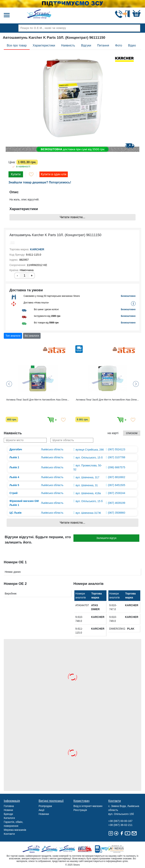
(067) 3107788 (117, 457)
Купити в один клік (54, 174)
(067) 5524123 (117, 449)
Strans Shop (67, 849)
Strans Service (50, 849)
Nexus (120, 849)
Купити (16, 174)
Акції (42, 810)
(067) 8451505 (117, 485)
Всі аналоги (32, 336)
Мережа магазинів (15, 830)
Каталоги (9, 818)
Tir (85, 849)
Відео (132, 45)
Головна (9, 806)
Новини (8, 810)
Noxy (103, 849)
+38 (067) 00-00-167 (120, 821)
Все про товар (17, 45)
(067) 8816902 (117, 477)
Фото (119, 45)
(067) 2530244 (117, 493)
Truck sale (32, 849)
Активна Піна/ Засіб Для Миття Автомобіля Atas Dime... (38, 400)
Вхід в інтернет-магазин (88, 806)
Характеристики (44, 45)
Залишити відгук (106, 538)
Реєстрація (80, 810)
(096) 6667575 (117, 467)
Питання (103, 45)
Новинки (44, 814)
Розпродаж (45, 806)
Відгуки (86, 45)
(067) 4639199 (117, 503)
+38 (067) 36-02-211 (120, 825)
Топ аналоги (13, 336)
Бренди (8, 814)
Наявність (68, 45)
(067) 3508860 (117, 513)
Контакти (9, 834)
